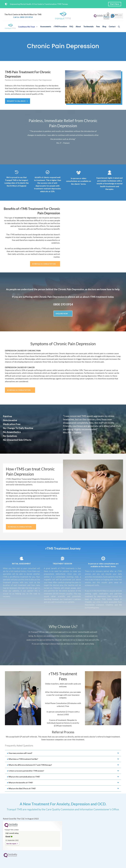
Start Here (115, 4)
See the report (11, 844)
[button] (119, 27)
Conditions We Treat (29, 27)
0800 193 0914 (63, 304)
